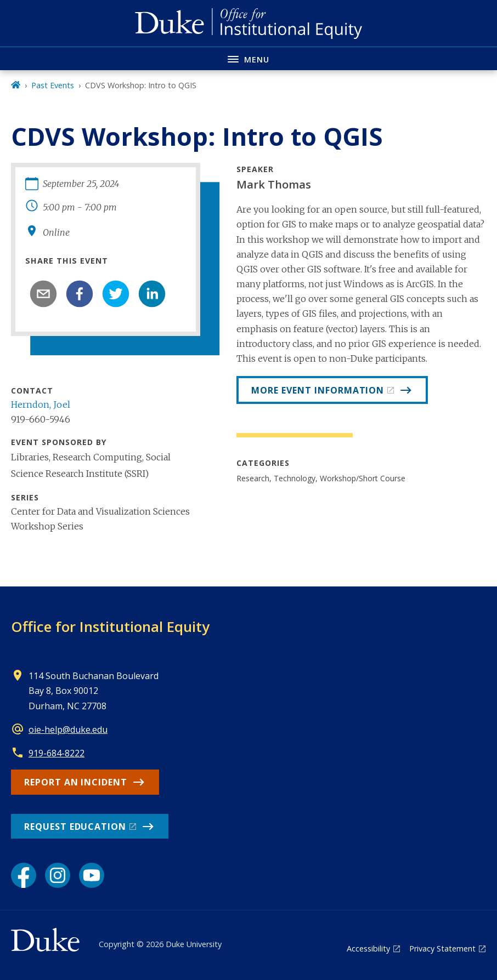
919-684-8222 (57, 753)
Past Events (53, 85)
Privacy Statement (442, 948)
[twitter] (116, 294)
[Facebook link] (24, 875)
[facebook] (80, 294)
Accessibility (368, 948)
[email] (43, 294)
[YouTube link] (92, 875)
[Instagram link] (58, 875)
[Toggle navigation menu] (248, 58)
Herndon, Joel (41, 404)
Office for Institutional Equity (110, 626)
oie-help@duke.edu (68, 730)
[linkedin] (152, 294)
